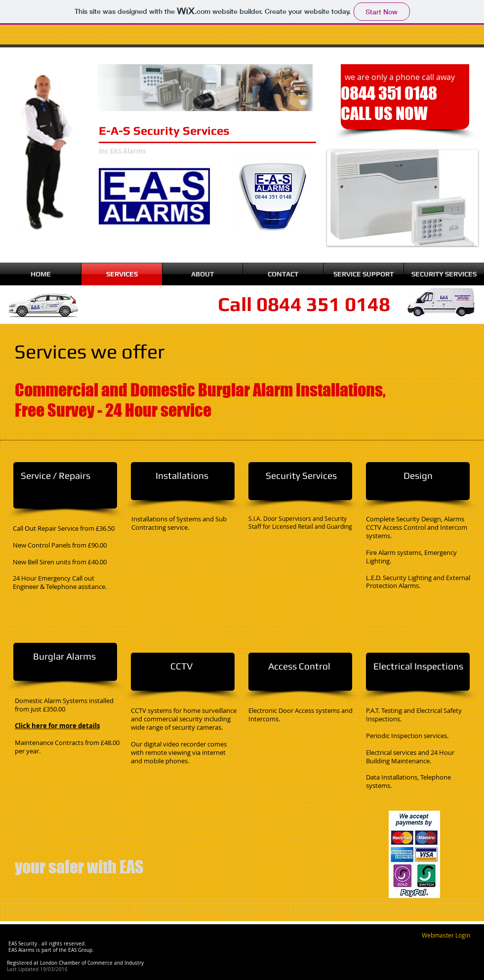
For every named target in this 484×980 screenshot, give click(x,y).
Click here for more (46, 726)
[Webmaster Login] (446, 936)
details (89, 726)
